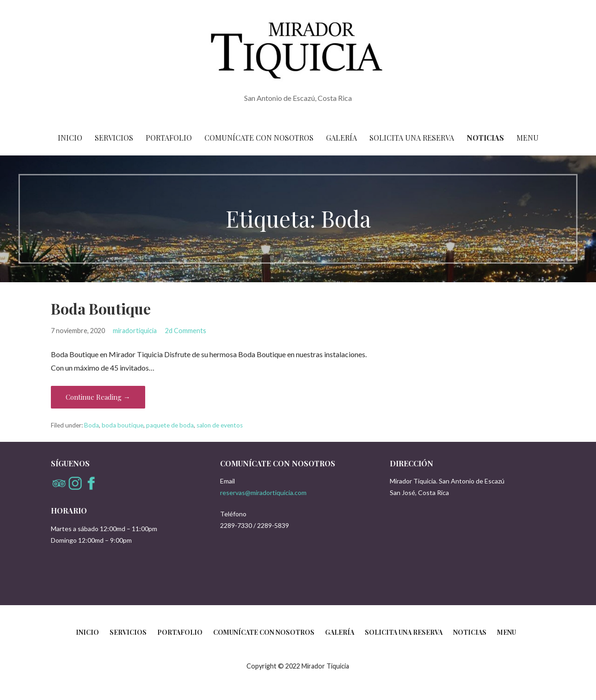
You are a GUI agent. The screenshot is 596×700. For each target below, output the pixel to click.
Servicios (114, 138)
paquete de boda (170, 425)
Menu (528, 138)
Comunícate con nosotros (259, 138)
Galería (341, 138)
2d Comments (186, 331)
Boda (92, 425)
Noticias (485, 138)
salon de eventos (220, 425)
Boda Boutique (101, 308)
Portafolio (169, 138)
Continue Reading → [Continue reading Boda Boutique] (98, 397)
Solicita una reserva (412, 138)
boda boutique (123, 425)
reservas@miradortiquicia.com (263, 492)
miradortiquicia (135, 331)
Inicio (70, 138)
